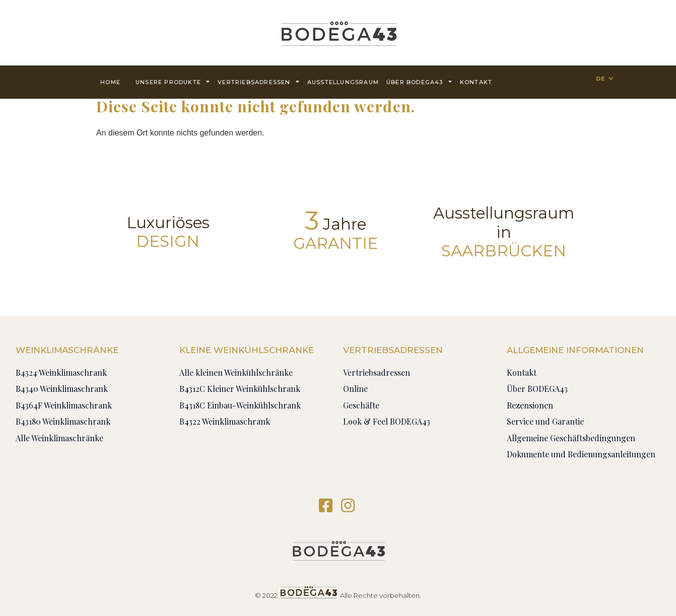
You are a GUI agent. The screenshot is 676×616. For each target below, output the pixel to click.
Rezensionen (530, 405)
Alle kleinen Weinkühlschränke (236, 372)
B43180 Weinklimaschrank (63, 421)
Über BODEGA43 (419, 81)
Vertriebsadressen (259, 81)
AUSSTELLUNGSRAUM (343, 82)
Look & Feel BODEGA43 (387, 421)
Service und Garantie (545, 421)
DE (601, 79)
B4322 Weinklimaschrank (225, 421)
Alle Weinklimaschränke (59, 438)
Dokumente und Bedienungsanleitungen (581, 454)
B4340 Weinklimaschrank (62, 389)
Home (110, 82)
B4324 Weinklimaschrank (61, 372)
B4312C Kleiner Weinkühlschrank (240, 389)
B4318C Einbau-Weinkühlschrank (240, 405)
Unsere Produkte (173, 81)
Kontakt (476, 82)
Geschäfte (361, 405)
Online (355, 389)
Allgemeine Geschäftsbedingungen (571, 438)
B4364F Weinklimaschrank (64, 405)
